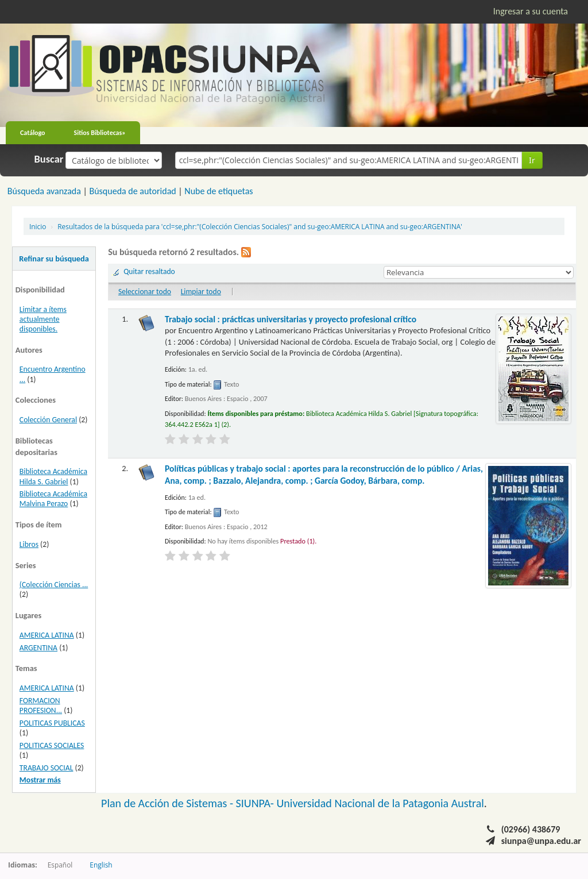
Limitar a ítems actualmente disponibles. (43, 319)
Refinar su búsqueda (54, 259)
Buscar (49, 159)
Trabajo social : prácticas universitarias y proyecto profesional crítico (291, 319)
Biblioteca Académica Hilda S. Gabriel (53, 476)
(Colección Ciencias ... (54, 585)
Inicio (38, 226)
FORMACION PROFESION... (41, 705)
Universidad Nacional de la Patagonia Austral (380, 803)
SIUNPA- (256, 803)
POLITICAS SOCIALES (52, 745)
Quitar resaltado (149, 271)
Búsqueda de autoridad (132, 191)
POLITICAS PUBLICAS (52, 723)
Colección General (48, 420)
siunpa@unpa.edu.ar (541, 841)
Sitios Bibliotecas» (100, 133)
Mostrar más (40, 780)
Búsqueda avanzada (44, 191)
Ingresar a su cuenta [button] (531, 11)
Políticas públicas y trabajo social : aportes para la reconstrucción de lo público (324, 474)
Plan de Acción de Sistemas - (169, 803)
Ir (532, 160)
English (101, 865)
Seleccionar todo (145, 292)
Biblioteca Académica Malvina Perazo (53, 499)
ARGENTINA (38, 648)
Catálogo (33, 133)
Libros (29, 544)
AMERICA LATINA (47, 635)
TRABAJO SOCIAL (47, 768)
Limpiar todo (201, 292)
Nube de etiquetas (218, 191)
